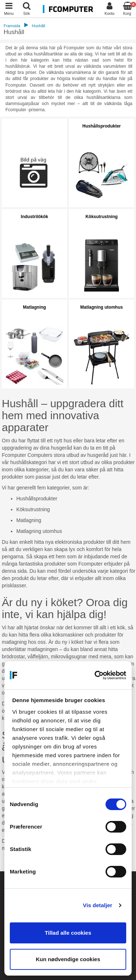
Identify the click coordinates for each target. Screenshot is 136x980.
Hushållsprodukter (102, 126)
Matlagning (34, 307)
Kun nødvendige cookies (68, 959)
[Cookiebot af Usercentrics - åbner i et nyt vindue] (96, 675)
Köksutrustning (102, 217)
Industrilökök (34, 217)
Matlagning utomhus (101, 307)
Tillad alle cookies (68, 933)
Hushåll (39, 26)
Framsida (12, 26)
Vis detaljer (98, 905)
